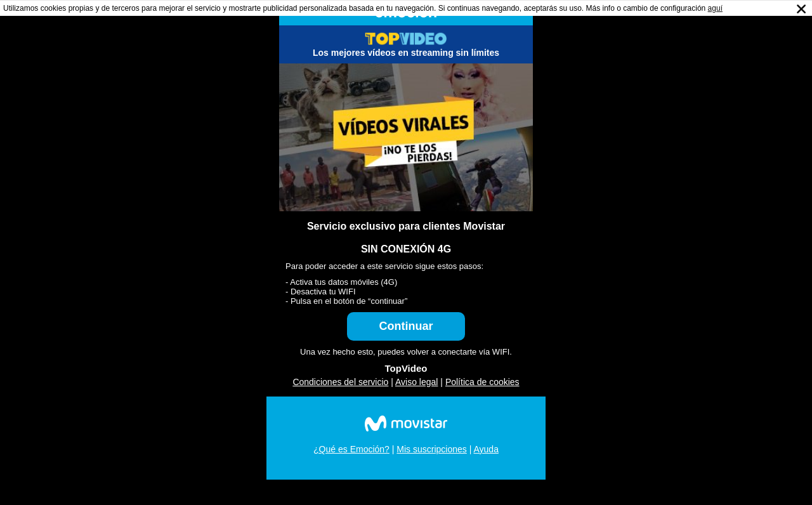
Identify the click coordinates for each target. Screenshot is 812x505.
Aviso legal (416, 382)
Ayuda (486, 449)
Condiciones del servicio (340, 382)
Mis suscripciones (431, 449)
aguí (715, 8)
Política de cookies (482, 382)
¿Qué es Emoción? (351, 449)
